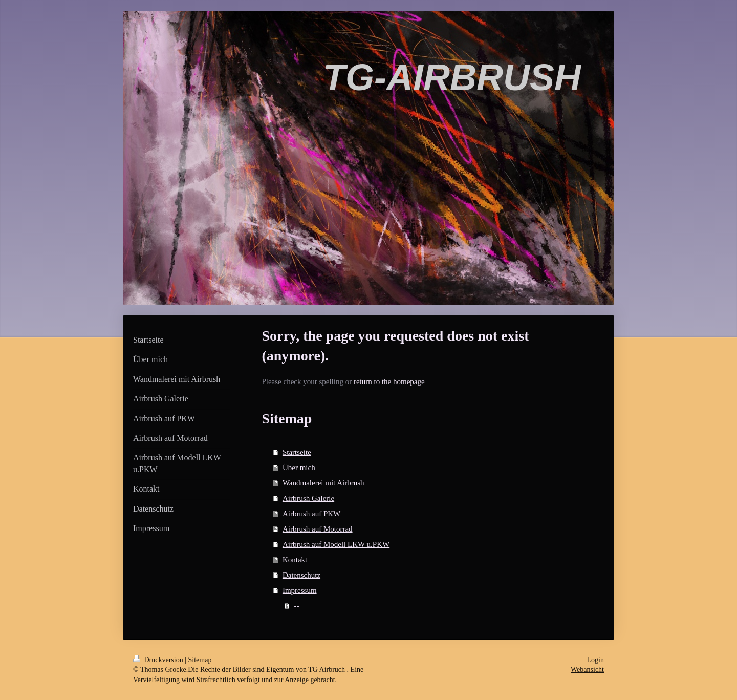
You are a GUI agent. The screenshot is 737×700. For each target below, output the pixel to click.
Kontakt (295, 560)
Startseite (297, 452)
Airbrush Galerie (308, 498)
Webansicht (587, 670)
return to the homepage (389, 381)
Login (595, 660)
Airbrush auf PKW (311, 514)
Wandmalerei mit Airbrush (323, 483)
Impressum (300, 590)
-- (296, 606)
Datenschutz (301, 575)
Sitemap (200, 660)
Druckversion (159, 660)
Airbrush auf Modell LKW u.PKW (336, 544)
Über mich (299, 468)
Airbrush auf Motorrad (318, 529)
